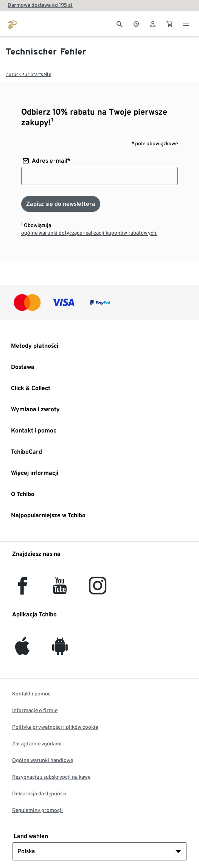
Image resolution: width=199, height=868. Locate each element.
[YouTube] (60, 590)
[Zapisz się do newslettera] (61, 204)
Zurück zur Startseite (28, 74)
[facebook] (23, 590)
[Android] (60, 651)
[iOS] (22, 651)
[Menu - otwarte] (186, 23)
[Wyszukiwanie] (120, 23)
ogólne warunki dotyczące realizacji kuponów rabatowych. (89, 233)
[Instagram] (98, 590)
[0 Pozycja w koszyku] (169, 23)
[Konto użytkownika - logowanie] (153, 23)
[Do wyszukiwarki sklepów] (136, 23)
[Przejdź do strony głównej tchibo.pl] (13, 23)
